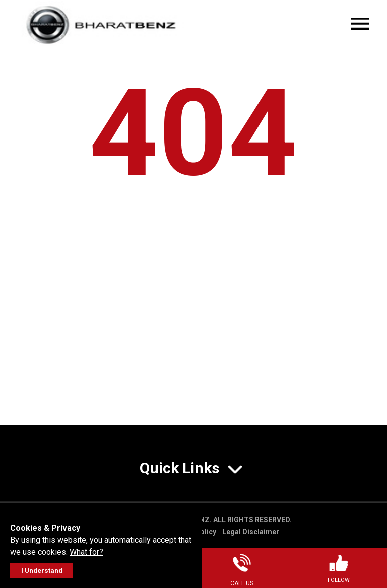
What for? (86, 552)
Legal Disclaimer (251, 532)
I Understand (42, 571)
